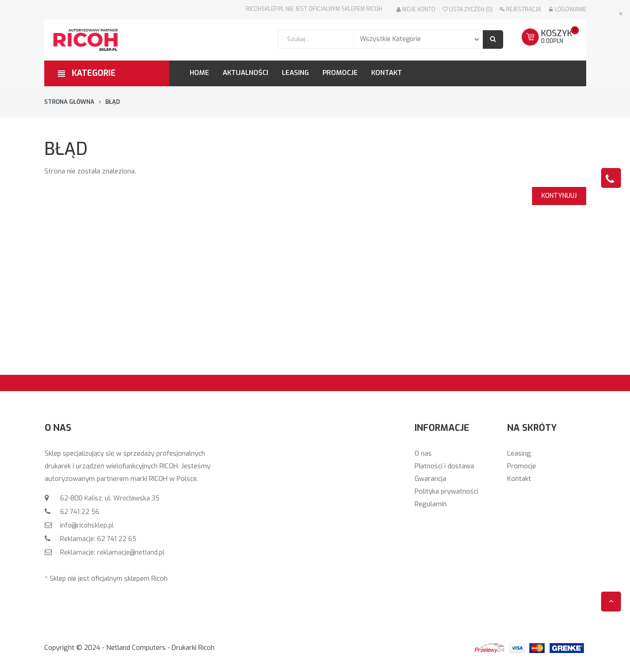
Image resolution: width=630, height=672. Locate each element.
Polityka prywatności (446, 491)
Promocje (522, 466)
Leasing (519, 453)
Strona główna (69, 102)
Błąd (113, 102)
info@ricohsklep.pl (86, 525)
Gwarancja (430, 479)
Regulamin (431, 504)
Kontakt (519, 479)
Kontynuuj (559, 196)
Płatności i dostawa (444, 466)
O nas (423, 453)
